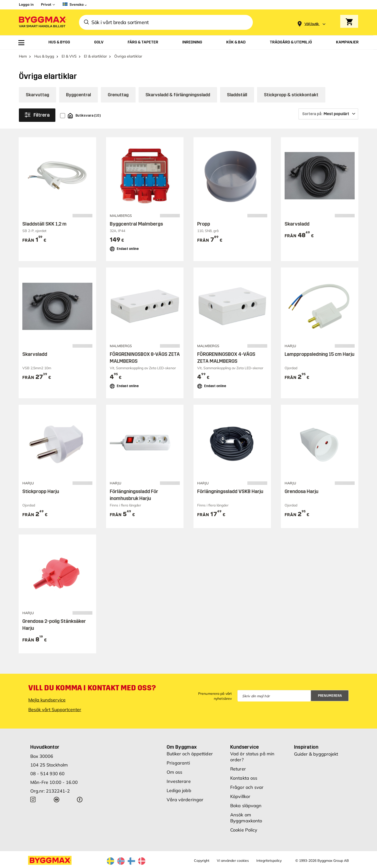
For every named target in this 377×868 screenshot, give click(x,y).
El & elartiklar (95, 56)
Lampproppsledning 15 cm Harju (320, 354)
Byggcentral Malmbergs (136, 224)
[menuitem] (21, 43)
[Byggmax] (42, 22)
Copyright (202, 861)
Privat (46, 4)
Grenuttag (118, 95)
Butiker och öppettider (190, 754)
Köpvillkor (240, 796)
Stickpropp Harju (41, 491)
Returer (238, 769)
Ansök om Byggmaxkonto (246, 818)
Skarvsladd (297, 224)
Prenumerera (330, 696)
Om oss (175, 772)
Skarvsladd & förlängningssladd (178, 95)
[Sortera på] (328, 114)
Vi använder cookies (233, 861)
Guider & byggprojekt (316, 754)
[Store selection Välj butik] (312, 24)
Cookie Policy (244, 830)
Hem (23, 56)
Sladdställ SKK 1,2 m (44, 224)
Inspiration (306, 747)
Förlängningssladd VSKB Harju (230, 491)
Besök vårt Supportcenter (55, 710)
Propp (204, 224)
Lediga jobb (179, 790)
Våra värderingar (185, 800)
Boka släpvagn (246, 806)
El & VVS (69, 56)
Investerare (179, 781)
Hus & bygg (44, 56)
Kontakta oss (244, 778)
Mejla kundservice (47, 700)
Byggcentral (78, 95)
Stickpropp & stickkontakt (291, 95)
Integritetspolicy (269, 861)
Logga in (26, 4)
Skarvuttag (38, 95)
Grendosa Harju (302, 491)
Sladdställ (237, 95)
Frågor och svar (247, 787)
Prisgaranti (178, 763)
